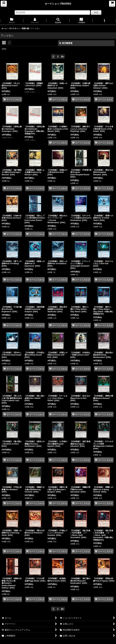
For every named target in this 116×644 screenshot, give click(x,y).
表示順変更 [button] (66, 43)
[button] (4, 4)
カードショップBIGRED (58, 4)
